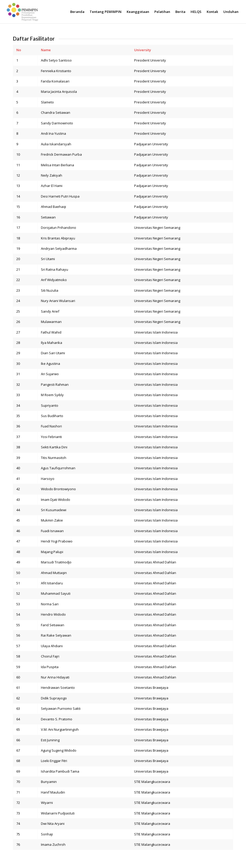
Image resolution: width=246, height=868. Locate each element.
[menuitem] (77, 12)
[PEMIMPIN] (22, 12)
